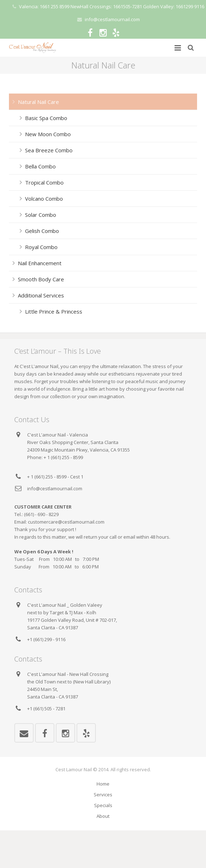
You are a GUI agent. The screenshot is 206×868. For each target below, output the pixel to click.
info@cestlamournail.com (112, 19)
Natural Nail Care (38, 102)
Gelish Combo (42, 231)
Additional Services (41, 295)
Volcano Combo (44, 199)
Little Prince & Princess (54, 311)
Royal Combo (41, 247)
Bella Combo (40, 166)
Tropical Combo (44, 182)
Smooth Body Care (41, 279)
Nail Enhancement (40, 263)
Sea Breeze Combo (49, 150)
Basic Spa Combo (46, 118)
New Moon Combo (48, 134)
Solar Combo (41, 215)
